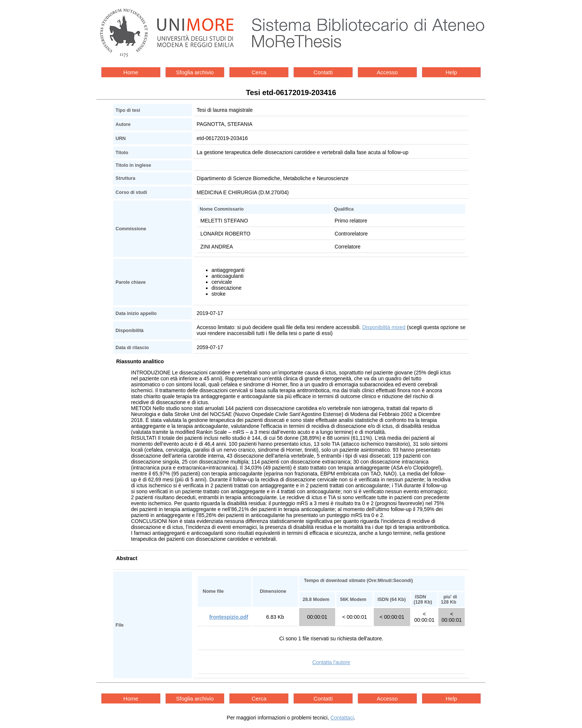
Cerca (259, 72)
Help (452, 72)
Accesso (387, 72)
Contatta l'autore (331, 662)
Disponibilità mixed (384, 327)
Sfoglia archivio (195, 72)
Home (131, 72)
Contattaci (342, 718)
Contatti (323, 72)
